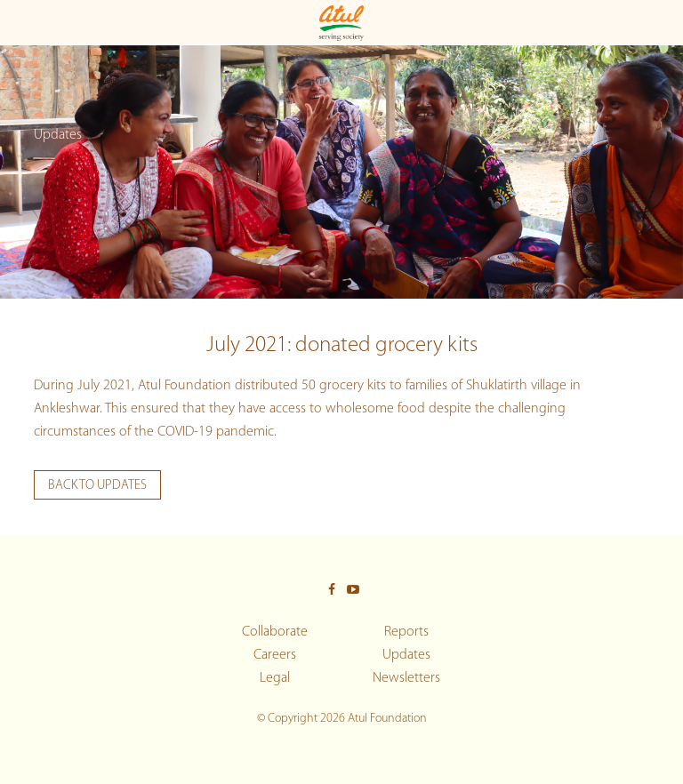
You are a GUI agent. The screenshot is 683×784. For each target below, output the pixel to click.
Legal (275, 678)
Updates (406, 655)
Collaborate (275, 632)
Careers (275, 655)
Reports (406, 632)
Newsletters (406, 678)
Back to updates (97, 486)
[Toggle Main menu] (20, 23)
